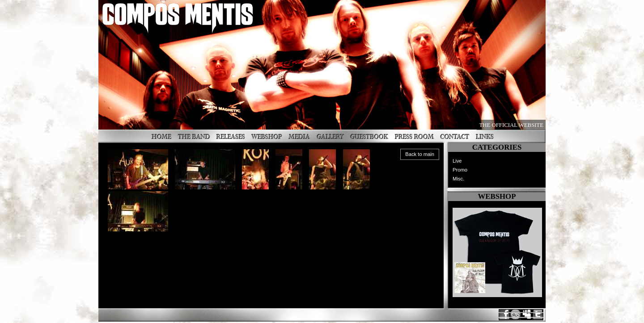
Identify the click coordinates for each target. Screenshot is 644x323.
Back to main (420, 154)
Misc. (458, 179)
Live (457, 161)
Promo (460, 170)
